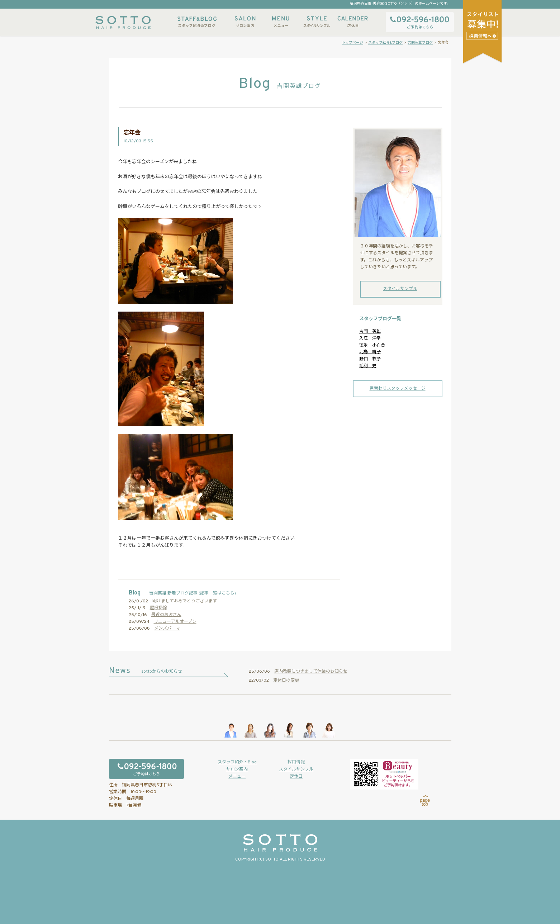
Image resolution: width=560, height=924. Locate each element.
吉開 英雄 (370, 332)
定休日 (296, 777)
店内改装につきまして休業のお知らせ (311, 672)
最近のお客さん (166, 615)
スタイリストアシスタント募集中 (483, 36)
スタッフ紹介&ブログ (197, 22)
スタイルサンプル (317, 22)
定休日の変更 (286, 681)
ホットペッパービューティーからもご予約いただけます (384, 774)
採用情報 (296, 762)
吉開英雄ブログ (420, 43)
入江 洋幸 (370, 338)
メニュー (281, 22)
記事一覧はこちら (217, 593)
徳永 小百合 (372, 345)
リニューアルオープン (175, 622)
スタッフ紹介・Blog (237, 762)
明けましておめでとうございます (185, 601)
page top (425, 801)
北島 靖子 (370, 352)
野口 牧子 (370, 359)
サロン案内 (245, 22)
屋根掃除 (158, 608)
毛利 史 (368, 366)
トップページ (352, 43)
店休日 (352, 22)
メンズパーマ (167, 629)
